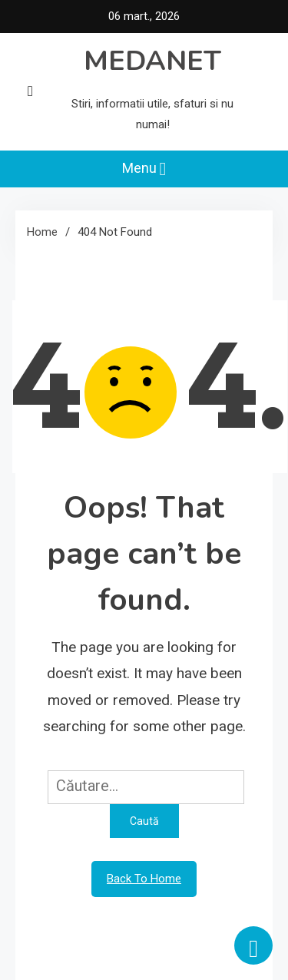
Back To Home (144, 879)
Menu (144, 169)
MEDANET (152, 61)
